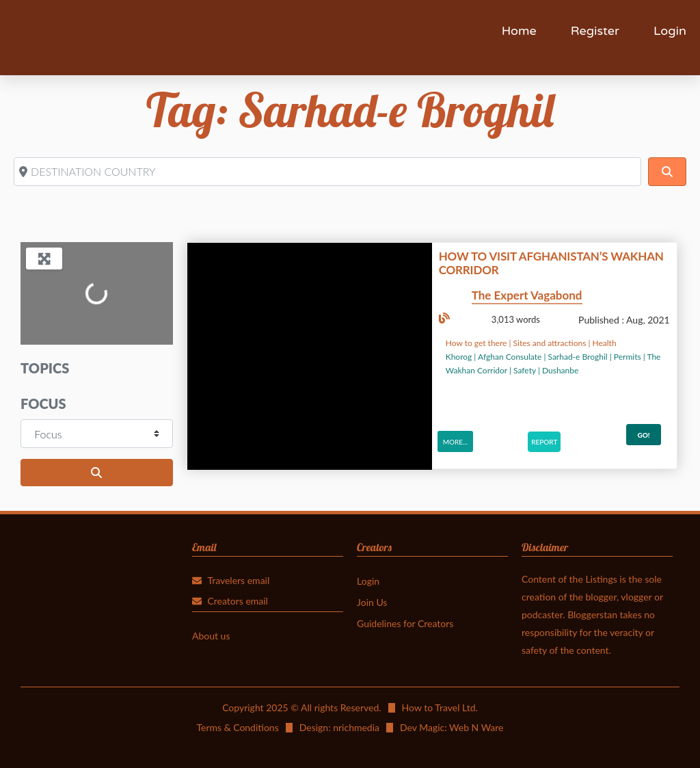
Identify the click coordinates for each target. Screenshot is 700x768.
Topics (45, 368)
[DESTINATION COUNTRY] (327, 172)
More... (455, 442)
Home (519, 31)
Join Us (372, 602)
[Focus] (97, 434)
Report (544, 442)
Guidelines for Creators (405, 623)
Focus (43, 403)
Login (670, 31)
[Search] (667, 172)
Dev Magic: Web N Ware (452, 727)
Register (595, 31)
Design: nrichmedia (339, 727)
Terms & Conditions (237, 727)
